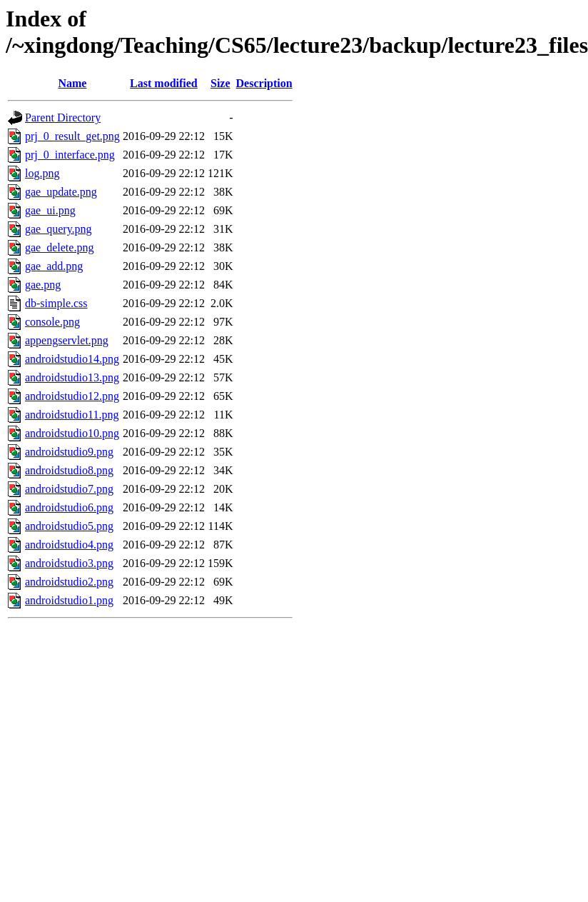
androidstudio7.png (69, 489)
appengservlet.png (67, 340)
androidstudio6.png (69, 507)
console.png (52, 322)
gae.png (43, 285)
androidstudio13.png (72, 377)
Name (72, 83)
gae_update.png (61, 192)
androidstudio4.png (69, 545)
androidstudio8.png (69, 470)
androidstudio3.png (69, 563)
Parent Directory (63, 117)
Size (220, 83)
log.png (42, 173)
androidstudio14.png (72, 359)
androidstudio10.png (72, 433)
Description (264, 83)
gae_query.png (59, 229)
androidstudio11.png (72, 415)
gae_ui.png (50, 210)
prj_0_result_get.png (72, 136)
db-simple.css (56, 303)
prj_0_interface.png (70, 155)
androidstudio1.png (69, 600)
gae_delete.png (59, 247)
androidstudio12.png (72, 396)
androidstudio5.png (69, 526)
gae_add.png (54, 266)
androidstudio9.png (69, 452)
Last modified (164, 83)
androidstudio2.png (69, 582)
